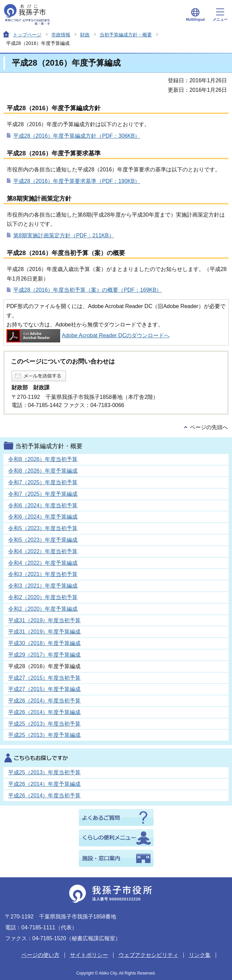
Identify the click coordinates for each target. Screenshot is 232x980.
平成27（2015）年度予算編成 (44, 689)
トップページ (27, 35)
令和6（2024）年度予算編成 (43, 517)
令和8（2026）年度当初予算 (43, 459)
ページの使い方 (40, 955)
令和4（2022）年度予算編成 (43, 563)
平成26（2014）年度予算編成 (44, 712)
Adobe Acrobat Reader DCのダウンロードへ (88, 335)
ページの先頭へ (209, 427)
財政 (85, 35)
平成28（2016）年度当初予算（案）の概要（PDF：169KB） (87, 290)
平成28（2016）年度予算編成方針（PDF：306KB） (77, 136)
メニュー (220, 15)
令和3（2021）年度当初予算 (43, 574)
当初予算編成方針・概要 (126, 35)
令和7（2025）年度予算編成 (43, 494)
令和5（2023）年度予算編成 (43, 540)
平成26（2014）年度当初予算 (44, 701)
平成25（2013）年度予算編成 (44, 735)
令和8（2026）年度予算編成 (43, 471)
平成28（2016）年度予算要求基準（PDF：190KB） (77, 181)
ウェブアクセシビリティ (148, 955)
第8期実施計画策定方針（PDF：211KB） (64, 235)
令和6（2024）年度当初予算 (43, 505)
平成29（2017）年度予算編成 (44, 655)
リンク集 (200, 955)
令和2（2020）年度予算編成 (43, 609)
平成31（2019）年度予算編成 (44, 632)
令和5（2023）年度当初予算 (43, 528)
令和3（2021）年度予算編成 (43, 586)
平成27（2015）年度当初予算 (44, 678)
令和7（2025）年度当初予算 (43, 482)
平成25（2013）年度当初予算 (44, 724)
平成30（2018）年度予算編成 (44, 643)
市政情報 (61, 35)
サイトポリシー (89, 955)
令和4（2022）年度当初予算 (43, 551)
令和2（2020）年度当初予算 (43, 597)
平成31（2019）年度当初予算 (44, 620)
